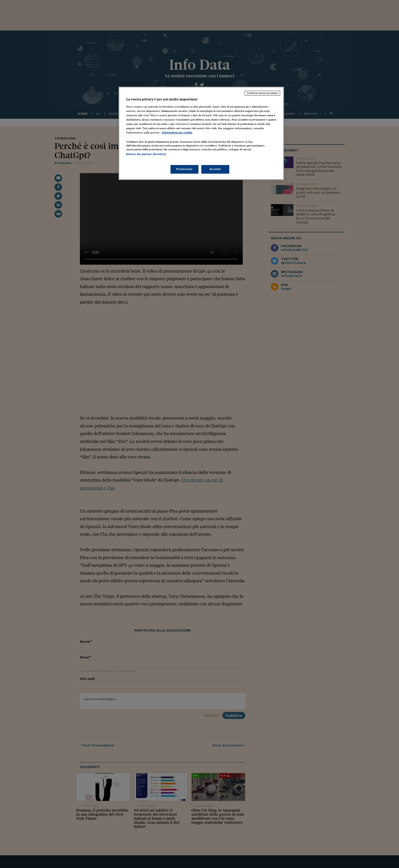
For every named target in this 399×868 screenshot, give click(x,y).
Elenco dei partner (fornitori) (146, 154)
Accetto (215, 169)
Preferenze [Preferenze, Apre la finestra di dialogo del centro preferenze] (184, 169)
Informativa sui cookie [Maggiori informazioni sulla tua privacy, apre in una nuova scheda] (177, 132)
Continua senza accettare (262, 93)
